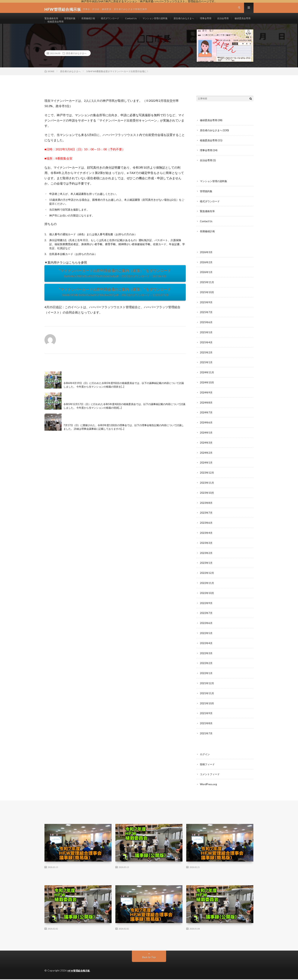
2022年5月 (206, 636)
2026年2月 (206, 271)
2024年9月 (206, 399)
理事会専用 (226, 22)
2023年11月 (207, 488)
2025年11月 (207, 291)
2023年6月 (206, 528)
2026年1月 (206, 281)
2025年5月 (206, 340)
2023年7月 (206, 518)
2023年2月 (206, 557)
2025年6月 (206, 330)
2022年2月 (206, 666)
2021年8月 (206, 725)
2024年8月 (206, 409)
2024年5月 (206, 439)
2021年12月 (207, 686)
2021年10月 (207, 705)
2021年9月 (206, 715)
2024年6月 (206, 429)
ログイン (205, 756)
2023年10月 (207, 498)
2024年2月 (206, 458)
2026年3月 (206, 261)
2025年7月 (206, 320)
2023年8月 (206, 508)
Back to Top (149, 958)
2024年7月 (206, 419)
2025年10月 (207, 300)
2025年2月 (206, 360)
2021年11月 (207, 695)
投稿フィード (208, 766)
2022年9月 (206, 607)
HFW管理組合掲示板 (80, 971)
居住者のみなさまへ (201, 22)
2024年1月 (206, 468)
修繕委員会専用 (76, 29)
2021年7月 (206, 735)
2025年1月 (206, 370)
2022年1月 (206, 676)
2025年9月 (206, 310)
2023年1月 (206, 567)
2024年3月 (206, 449)
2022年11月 (207, 587)
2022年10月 (207, 597)
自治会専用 (54, 29)
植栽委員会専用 (101, 29)
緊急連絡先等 (52, 22)
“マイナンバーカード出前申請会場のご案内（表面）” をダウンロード (115, 284)
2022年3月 (206, 656)
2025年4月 (206, 350)
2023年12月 (207, 478)
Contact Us (141, 22)
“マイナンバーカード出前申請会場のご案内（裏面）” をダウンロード (115, 303)
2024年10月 (207, 389)
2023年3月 (206, 547)
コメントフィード (211, 775)
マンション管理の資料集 (169, 22)
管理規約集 (73, 22)
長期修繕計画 (94, 22)
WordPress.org (209, 785)
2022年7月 (206, 616)
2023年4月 (206, 537)
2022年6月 (206, 626)
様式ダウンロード (118, 22)
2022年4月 (206, 646)
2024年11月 (207, 379)
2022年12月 (207, 577)
